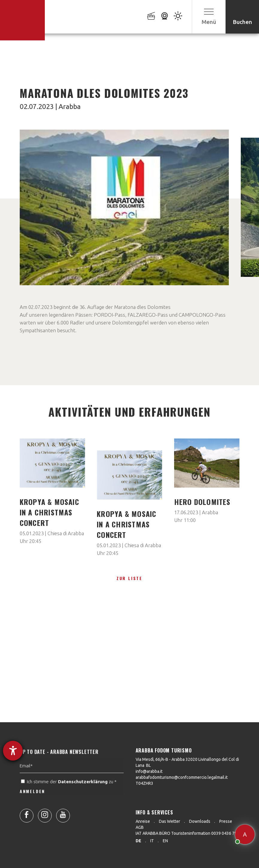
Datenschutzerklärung (83, 793)
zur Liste (129, 578)
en (165, 841)
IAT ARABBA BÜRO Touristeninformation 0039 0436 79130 (190, 833)
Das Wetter (170, 821)
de (138, 841)
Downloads (200, 821)
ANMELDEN (32, 802)
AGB (140, 827)
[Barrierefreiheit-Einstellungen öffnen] (13, 751)
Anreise (143, 821)
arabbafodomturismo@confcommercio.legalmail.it (182, 777)
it (152, 841)
